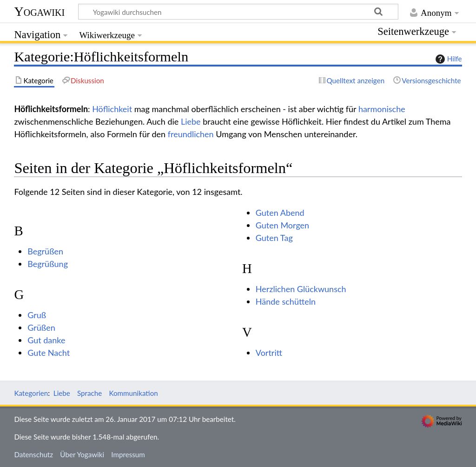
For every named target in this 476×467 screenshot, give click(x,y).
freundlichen (191, 134)
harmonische (382, 109)
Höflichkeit (112, 109)
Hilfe (448, 59)
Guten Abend (280, 213)
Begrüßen (45, 251)
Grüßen (41, 327)
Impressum (128, 454)
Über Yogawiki (82, 454)
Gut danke (46, 340)
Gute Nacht (49, 353)
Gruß (37, 315)
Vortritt (269, 353)
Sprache (89, 393)
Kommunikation (134, 393)
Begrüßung (48, 264)
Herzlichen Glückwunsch (301, 289)
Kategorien (31, 393)
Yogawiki (39, 11)
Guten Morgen (282, 225)
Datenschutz (33, 454)
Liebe (191, 121)
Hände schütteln (286, 301)
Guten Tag (274, 238)
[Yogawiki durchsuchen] (238, 12)
